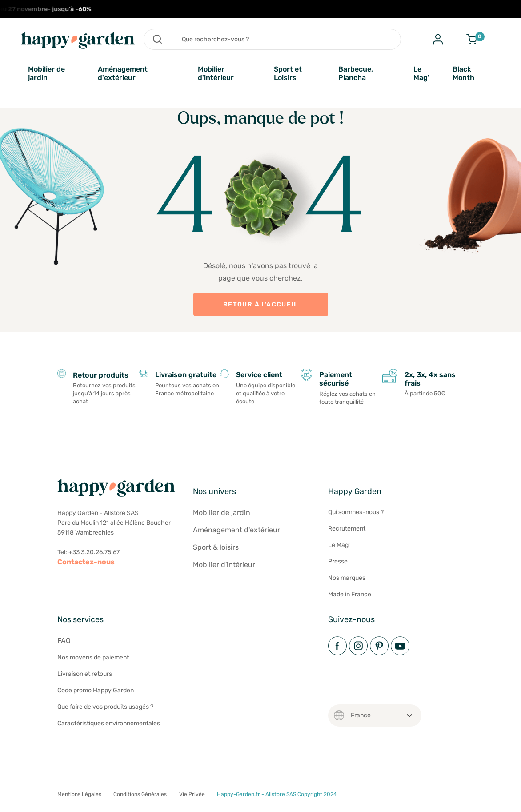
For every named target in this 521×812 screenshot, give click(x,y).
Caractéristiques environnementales (109, 723)
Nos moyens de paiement (93, 657)
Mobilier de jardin (46, 73)
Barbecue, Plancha (356, 73)
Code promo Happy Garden (96, 690)
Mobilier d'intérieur (216, 73)
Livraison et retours (85, 674)
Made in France (350, 594)
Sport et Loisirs (288, 73)
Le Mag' (421, 73)
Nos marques (347, 578)
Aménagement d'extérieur (123, 73)
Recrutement (347, 529)
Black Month (463, 73)
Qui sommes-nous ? (356, 512)
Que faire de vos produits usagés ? (105, 707)
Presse (338, 561)
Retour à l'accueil (260, 304)
